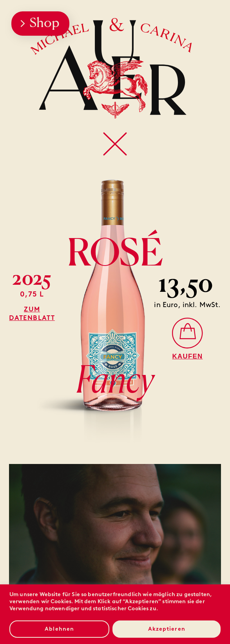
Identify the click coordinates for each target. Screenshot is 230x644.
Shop (40, 24)
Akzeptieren (167, 629)
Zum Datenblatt (32, 313)
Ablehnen (59, 629)
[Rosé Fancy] (188, 338)
